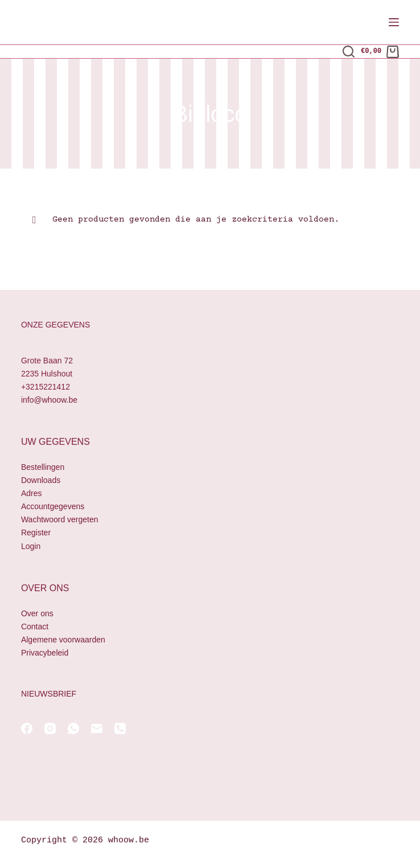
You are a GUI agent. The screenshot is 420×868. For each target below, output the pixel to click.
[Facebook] (27, 728)
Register (36, 533)
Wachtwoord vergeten (60, 519)
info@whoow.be (49, 400)
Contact (35, 627)
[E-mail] (97, 728)
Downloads (41, 480)
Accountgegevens (53, 506)
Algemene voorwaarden (63, 640)
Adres (32, 493)
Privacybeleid (45, 653)
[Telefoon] (120, 728)
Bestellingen (43, 467)
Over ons (37, 613)
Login (31, 546)
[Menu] (394, 22)
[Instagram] (50, 728)
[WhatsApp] (73, 728)
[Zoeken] (349, 52)
